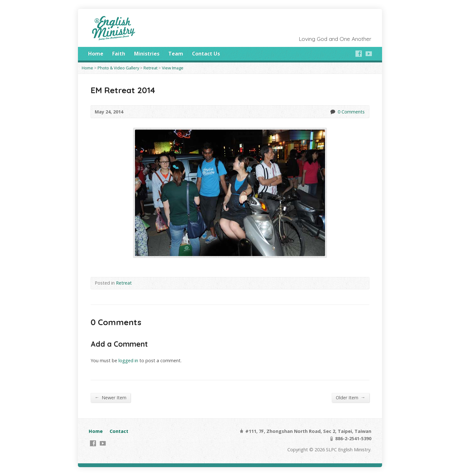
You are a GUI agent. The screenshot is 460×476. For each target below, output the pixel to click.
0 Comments (332, 112)
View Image (173, 68)
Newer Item (111, 397)
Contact (119, 431)
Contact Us (206, 54)
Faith (119, 54)
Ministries (147, 54)
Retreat (150, 68)
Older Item (351, 397)
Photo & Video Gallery (118, 68)
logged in (128, 360)
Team (176, 54)
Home (96, 54)
